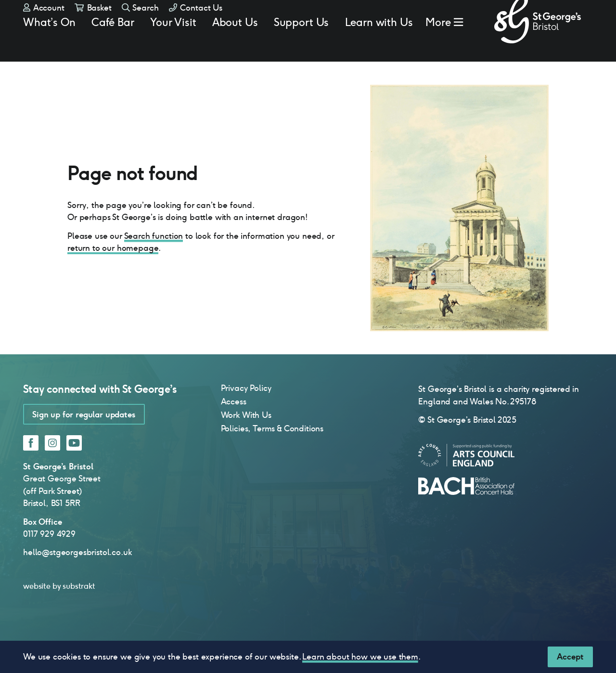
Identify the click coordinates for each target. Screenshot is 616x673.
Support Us (301, 46)
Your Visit (173, 46)
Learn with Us (379, 46)
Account (44, 24)
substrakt (79, 615)
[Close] (570, 657)
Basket (93, 24)
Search (140, 24)
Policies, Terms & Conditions (272, 457)
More (438, 46)
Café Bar (113, 46)
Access (234, 430)
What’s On (49, 46)
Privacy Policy (246, 417)
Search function (154, 265)
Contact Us (196, 24)
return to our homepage (113, 277)
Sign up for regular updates (84, 443)
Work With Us (246, 444)
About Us (235, 46)
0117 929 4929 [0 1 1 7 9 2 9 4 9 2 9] (49, 563)
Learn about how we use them (360, 657)
